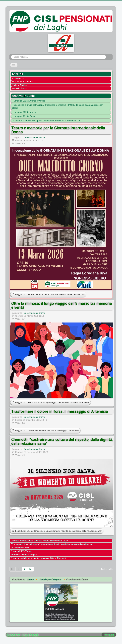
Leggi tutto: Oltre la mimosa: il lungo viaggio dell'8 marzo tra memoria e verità (51, 402)
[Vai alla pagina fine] (31, 569)
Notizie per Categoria (22, 82)
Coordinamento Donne (35, 137)
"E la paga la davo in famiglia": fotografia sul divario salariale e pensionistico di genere (52, 544)
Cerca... (11, 55)
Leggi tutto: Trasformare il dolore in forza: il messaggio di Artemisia (45, 430)
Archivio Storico (20, 88)
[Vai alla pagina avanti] (25, 569)
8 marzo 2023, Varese (22, 551)
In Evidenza (18, 78)
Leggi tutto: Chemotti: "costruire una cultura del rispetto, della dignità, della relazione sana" (57, 531)
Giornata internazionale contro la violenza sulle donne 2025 (39, 541)
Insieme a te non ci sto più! (24, 555)
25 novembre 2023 (20, 548)
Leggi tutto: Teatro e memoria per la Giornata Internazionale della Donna (48, 294)
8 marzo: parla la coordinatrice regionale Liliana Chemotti (38, 558)
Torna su (109, 635)
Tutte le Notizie (19, 85)
